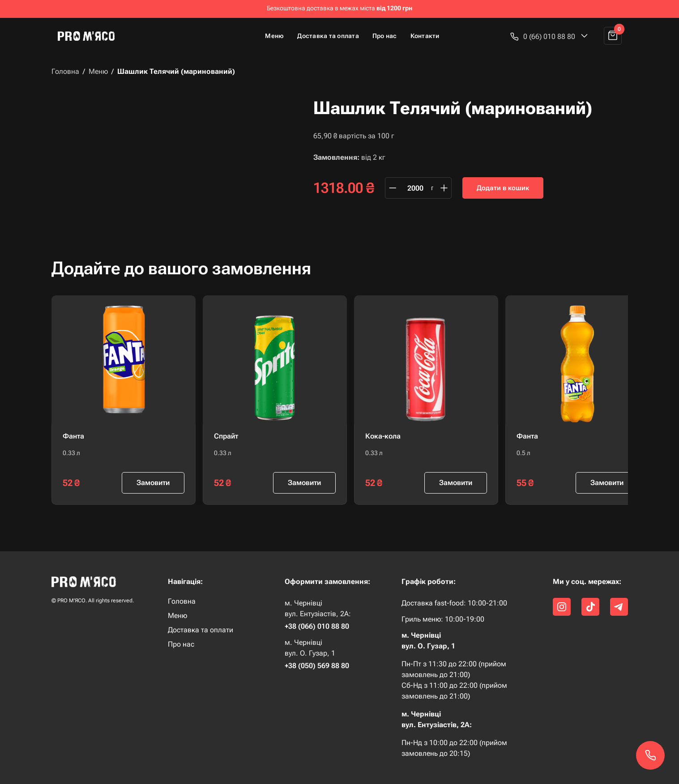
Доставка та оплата (328, 36)
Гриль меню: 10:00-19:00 (443, 619)
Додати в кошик (503, 188)
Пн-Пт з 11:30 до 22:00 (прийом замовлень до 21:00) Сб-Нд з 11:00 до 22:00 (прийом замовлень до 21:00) (454, 680)
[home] (90, 36)
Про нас (385, 36)
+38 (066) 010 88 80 (317, 626)
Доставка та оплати (201, 630)
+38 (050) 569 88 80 (317, 666)
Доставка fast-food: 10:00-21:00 (454, 603)
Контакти (425, 36)
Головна (65, 72)
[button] (549, 36)
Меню (274, 36)
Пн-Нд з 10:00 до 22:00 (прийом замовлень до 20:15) (454, 748)
